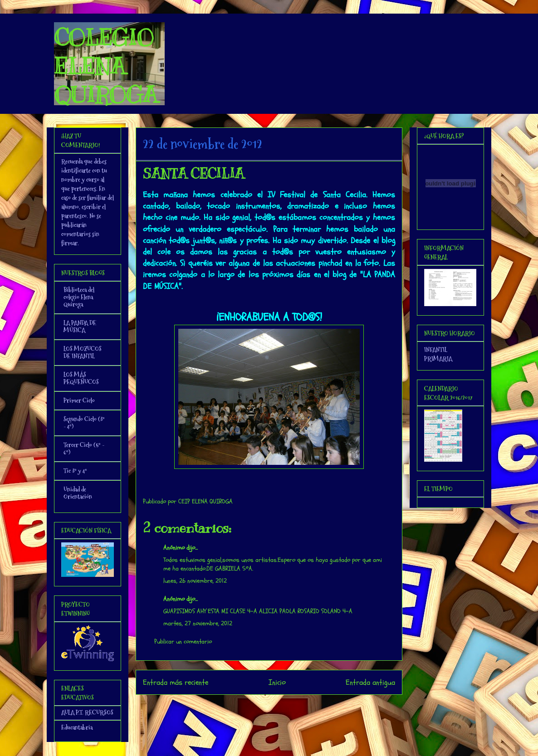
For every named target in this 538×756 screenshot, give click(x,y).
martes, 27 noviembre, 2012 (198, 623)
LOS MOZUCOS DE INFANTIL (83, 352)
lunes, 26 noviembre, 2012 (195, 581)
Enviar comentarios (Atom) (287, 707)
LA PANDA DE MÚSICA (80, 327)
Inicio (277, 682)
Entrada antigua (370, 682)
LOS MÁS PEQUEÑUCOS (81, 378)
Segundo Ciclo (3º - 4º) (84, 423)
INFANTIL (436, 350)
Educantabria (77, 727)
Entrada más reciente (176, 682)
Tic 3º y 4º (75, 471)
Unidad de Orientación (78, 493)
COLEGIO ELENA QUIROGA (106, 66)
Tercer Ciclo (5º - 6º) (84, 449)
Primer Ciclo (79, 400)
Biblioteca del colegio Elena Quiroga (79, 297)
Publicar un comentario (183, 641)
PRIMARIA (438, 359)
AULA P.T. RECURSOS (87, 712)
